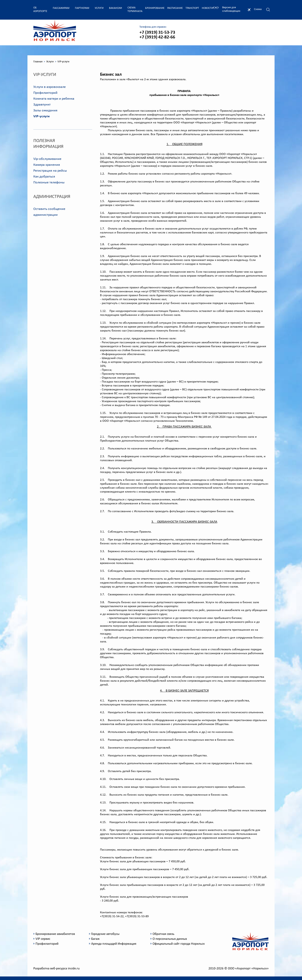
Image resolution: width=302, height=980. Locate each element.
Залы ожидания (45, 111)
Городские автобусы (105, 934)
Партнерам (82, 8)
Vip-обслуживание (47, 159)
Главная (38, 62)
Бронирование (155, 8)
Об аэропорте (40, 10)
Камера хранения (47, 165)
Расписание (175, 8)
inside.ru (74, 969)
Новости (207, 8)
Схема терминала (135, 10)
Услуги (99, 8)
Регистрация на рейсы (50, 171)
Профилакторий (45, 93)
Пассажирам (61, 8)
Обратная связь (163, 934)
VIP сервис (43, 939)
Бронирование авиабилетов (55, 934)
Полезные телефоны (49, 183)
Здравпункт (42, 105)
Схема (258, 9)
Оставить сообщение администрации (49, 212)
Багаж (95, 939)
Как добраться (44, 177)
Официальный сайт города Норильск (179, 944)
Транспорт (192, 8)
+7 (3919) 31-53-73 (157, 33)
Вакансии (116, 8)
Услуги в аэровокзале (50, 87)
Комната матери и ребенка (54, 99)
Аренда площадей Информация (114, 944)
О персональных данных (170, 939)
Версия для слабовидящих (231, 9)
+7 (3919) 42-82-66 (157, 37)
